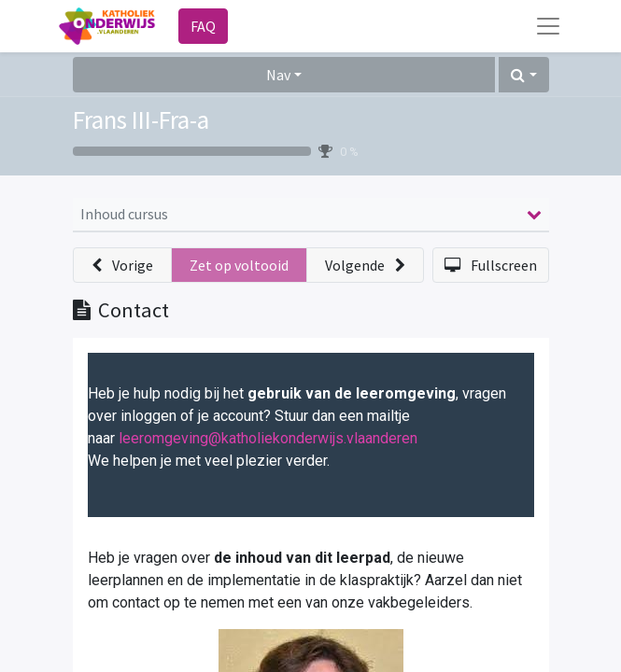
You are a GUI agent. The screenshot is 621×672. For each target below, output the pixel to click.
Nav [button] (278, 75)
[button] (523, 75)
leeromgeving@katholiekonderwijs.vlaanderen (268, 438)
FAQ (203, 26)
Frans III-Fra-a (141, 119)
